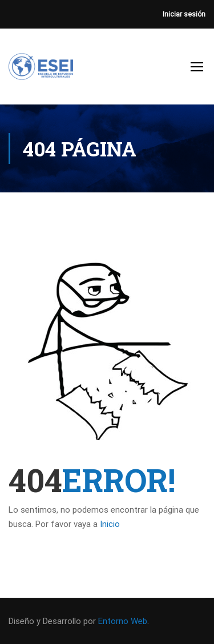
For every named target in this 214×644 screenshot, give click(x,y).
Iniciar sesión (184, 14)
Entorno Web (123, 621)
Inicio (110, 524)
